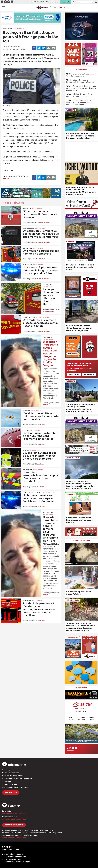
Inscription (74, 374)
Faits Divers (19, 28)
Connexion (89, 374)
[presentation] (66, 553)
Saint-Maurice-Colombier (33, 493)
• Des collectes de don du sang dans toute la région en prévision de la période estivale (81, 88)
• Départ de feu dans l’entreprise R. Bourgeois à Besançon (81, 81)
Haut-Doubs (48, 512)
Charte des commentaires (14, 776)
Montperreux (29, 228)
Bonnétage (27, 248)
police (6, 170)
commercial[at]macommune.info (14, 819)
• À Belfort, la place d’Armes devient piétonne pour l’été (80, 95)
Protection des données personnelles (18, 779)
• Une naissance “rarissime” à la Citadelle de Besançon (81, 75)
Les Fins (26, 430)
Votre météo (81, 688)
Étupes (26, 450)
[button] (92, 2)
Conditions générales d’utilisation (17, 787)
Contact (7, 770)
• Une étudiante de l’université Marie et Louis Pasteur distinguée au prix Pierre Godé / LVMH (81, 102)
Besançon (7, 28)
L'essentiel (81, 69)
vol (12, 170)
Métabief (26, 411)
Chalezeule (28, 265)
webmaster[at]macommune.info (14, 838)
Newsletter (11, 793)
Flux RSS (8, 782)
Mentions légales (11, 784)
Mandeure (27, 601)
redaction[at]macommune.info (13, 813)
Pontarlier (48, 337)
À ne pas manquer (81, 541)
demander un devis (14, 825)
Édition (53, 7)
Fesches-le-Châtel (30, 317)
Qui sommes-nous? (12, 773)
